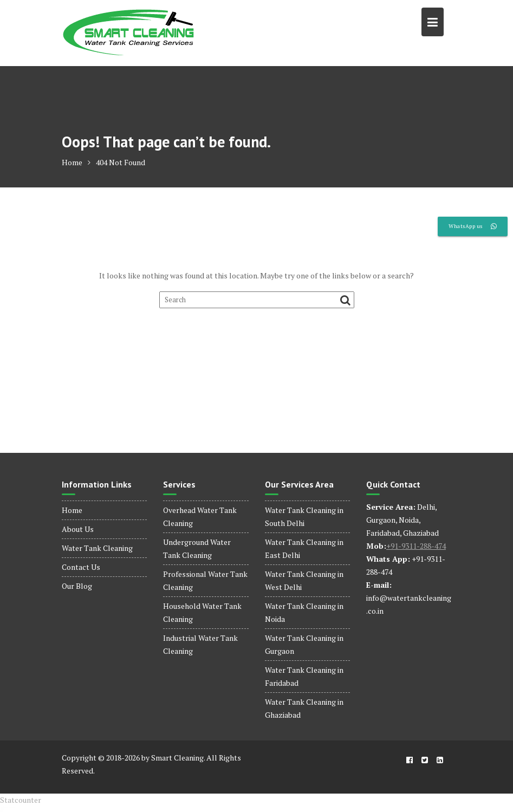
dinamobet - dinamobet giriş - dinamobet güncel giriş (8, 807)
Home (72, 510)
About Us (78, 529)
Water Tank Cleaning (97, 548)
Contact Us (81, 567)
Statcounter (21, 800)
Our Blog (77, 586)
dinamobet (2, 812)
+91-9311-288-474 (416, 546)
